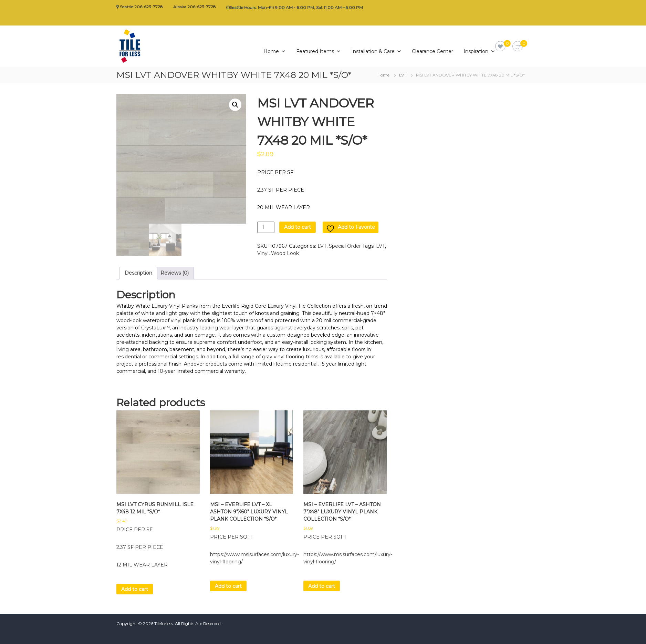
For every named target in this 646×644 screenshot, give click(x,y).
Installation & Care (376, 50)
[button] (235, 105)
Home (275, 50)
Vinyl (263, 253)
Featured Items (319, 50)
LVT (403, 75)
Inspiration (479, 50)
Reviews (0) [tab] (175, 273)
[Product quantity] (266, 227)
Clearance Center (433, 51)
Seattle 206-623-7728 (141, 7)
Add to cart (298, 227)
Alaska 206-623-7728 (195, 7)
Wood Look (285, 253)
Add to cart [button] (135, 589)
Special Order (345, 246)
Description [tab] (138, 273)
